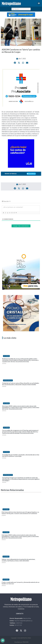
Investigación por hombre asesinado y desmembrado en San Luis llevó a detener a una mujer (21, 455)
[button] (39, 3)
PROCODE (26, 642)
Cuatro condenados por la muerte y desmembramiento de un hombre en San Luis (21, 583)
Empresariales (8, 380)
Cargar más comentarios (21, 226)
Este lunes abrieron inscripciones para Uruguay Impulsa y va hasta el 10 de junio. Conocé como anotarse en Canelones (20, 513)
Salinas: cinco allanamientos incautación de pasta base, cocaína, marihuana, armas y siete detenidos (19, 560)
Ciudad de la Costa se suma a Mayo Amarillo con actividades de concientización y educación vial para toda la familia (21, 384)
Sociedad (6, 356)
